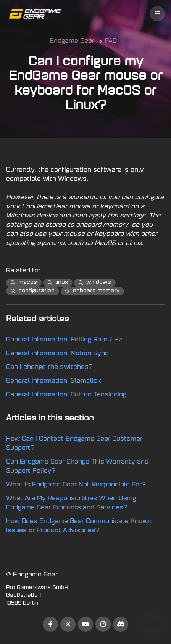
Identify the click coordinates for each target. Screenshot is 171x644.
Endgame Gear (72, 41)
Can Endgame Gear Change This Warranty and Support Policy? (77, 467)
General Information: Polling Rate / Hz (64, 340)
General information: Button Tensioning (66, 395)
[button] (157, 14)
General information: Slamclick (54, 381)
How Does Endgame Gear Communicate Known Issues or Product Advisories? (79, 526)
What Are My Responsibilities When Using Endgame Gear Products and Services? (71, 503)
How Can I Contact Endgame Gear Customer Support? (74, 444)
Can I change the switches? (49, 367)
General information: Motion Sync (57, 354)
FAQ (111, 41)
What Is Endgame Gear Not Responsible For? (76, 485)
